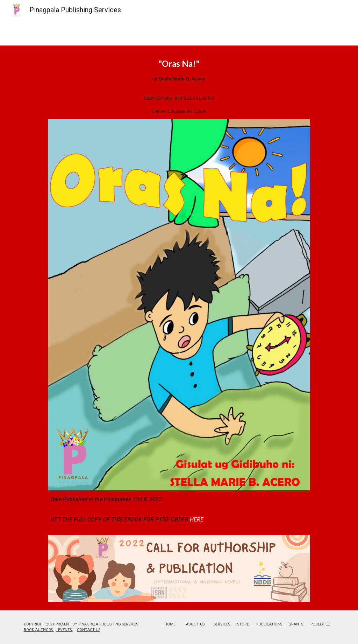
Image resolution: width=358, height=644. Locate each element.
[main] (179, 86)
